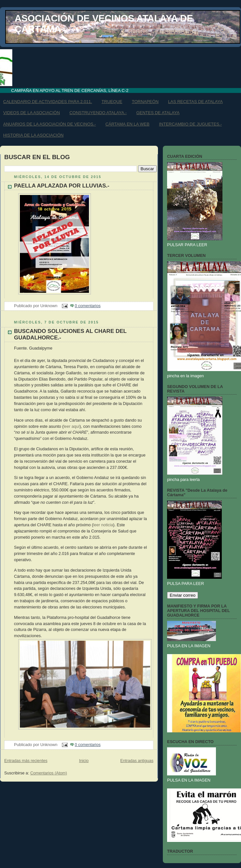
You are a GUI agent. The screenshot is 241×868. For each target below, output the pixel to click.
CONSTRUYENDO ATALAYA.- (98, 113)
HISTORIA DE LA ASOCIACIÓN (33, 135)
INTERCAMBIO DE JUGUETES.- (190, 124)
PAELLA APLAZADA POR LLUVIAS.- (62, 186)
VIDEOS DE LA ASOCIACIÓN (32, 113)
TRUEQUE (112, 102)
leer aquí (71, 427)
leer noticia (103, 525)
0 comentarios (88, 306)
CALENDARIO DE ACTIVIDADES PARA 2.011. (48, 102)
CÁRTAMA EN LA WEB (128, 124)
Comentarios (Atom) (49, 773)
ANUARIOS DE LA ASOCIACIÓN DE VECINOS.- (50, 124)
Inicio (84, 761)
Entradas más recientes (26, 761)
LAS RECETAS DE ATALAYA (195, 102)
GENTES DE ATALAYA (158, 113)
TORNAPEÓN (145, 102)
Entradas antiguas (137, 761)
